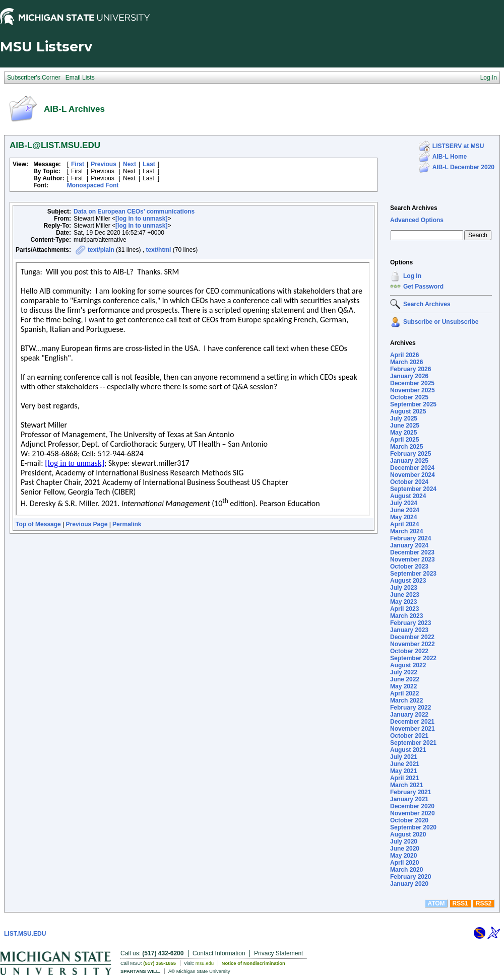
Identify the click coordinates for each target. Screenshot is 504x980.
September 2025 (413, 404)
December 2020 (412, 806)
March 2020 (406, 870)
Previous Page (87, 524)
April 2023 (404, 609)
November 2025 (413, 390)
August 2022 (408, 665)
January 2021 (409, 799)
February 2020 (411, 877)
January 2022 (409, 715)
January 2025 (409, 461)
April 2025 (404, 440)
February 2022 (411, 708)
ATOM (436, 903)
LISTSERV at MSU (458, 146)
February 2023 (411, 623)
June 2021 (405, 764)
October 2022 (409, 651)
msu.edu (205, 963)
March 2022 (406, 701)
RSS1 (460, 903)
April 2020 (404, 863)
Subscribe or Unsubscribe (441, 322)
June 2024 (405, 510)
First (78, 164)
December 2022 (412, 637)
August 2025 (408, 411)
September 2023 (413, 574)
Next (130, 164)
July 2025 (404, 418)
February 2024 (411, 538)
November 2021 (413, 729)
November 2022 (413, 644)
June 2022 (405, 679)
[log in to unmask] (141, 219)
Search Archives (414, 208)
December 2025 (412, 383)
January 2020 (409, 884)
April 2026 (404, 355)
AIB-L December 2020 (463, 167)
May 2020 (403, 856)
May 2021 (403, 771)
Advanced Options (417, 220)
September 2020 (413, 827)
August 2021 (408, 750)
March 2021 (406, 785)
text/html (158, 250)
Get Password (423, 287)
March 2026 (406, 362)
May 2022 (403, 686)
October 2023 (409, 567)
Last (149, 164)
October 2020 (409, 820)
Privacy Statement (278, 953)
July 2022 (404, 672)
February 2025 (411, 454)
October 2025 (409, 397)
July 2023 (404, 588)
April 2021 (404, 778)
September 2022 (413, 658)
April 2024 (404, 524)
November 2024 (413, 475)
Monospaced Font (93, 185)
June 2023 (405, 595)
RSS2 (484, 903)
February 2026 (411, 369)
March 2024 (406, 531)
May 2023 (403, 602)
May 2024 (403, 517)
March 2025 (406, 447)
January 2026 (409, 376)
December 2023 (412, 552)
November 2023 (413, 559)
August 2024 (408, 496)
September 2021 (413, 743)
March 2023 (406, 616)
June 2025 (405, 426)
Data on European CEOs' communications (134, 212)
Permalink (127, 524)
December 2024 (412, 468)
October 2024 (409, 482)
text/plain (101, 250)
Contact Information (219, 953)
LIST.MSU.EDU (25, 934)
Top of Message (38, 524)
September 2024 (413, 489)
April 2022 (404, 693)
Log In (412, 276)
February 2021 (411, 792)
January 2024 (409, 545)
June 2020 (405, 849)
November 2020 (413, 813)
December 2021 (412, 722)
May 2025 (403, 433)
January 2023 (409, 630)
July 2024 (404, 503)
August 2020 (408, 834)
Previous (104, 164)
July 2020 (404, 842)
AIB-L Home (450, 157)
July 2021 (404, 757)
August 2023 (408, 581)
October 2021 (409, 736)
